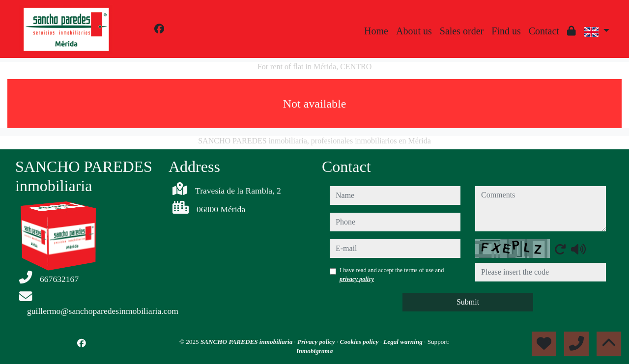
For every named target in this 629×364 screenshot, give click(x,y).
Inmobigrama (315, 351)
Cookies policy (360, 342)
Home (376, 31)
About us (414, 31)
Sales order (462, 31)
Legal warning (404, 342)
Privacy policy (317, 342)
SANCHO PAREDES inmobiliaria (247, 342)
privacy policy (357, 279)
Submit (468, 302)
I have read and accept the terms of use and (392, 275)
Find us (506, 31)
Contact (544, 31)
